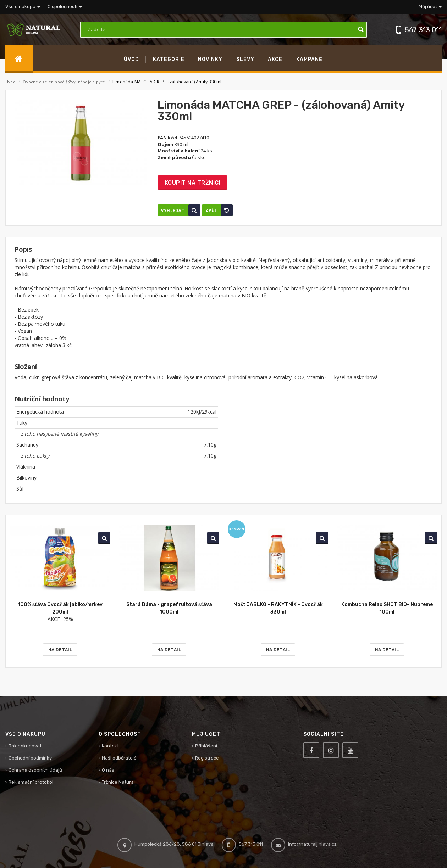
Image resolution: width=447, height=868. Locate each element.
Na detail (60, 650)
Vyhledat (181, 210)
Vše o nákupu (23, 7)
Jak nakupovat (25, 746)
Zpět (219, 210)
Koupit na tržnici (193, 183)
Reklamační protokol (31, 782)
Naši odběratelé (119, 758)
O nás (108, 770)
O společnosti (65, 7)
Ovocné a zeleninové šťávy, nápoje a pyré (64, 82)
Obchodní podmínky (30, 758)
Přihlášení (206, 746)
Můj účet (430, 7)
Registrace (207, 758)
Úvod (10, 82)
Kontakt (110, 746)
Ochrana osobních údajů (35, 770)
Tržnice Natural (118, 782)
